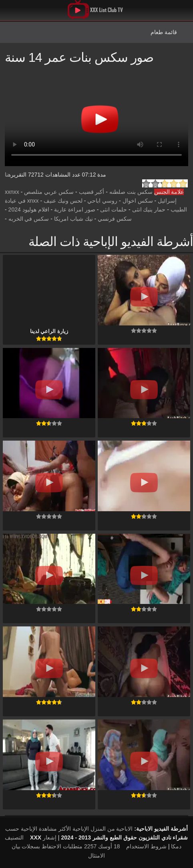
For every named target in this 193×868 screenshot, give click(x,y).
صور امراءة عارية (75, 209)
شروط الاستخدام (146, 846)
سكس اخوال (138, 201)
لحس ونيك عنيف (63, 201)
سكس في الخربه (29, 219)
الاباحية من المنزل (112, 829)
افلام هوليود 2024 (29, 209)
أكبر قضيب (92, 192)
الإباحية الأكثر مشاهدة (64, 829)
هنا (8, 175)
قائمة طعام (164, 32)
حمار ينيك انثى (149, 209)
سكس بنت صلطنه (131, 192)
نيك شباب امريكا (73, 219)
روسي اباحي (102, 201)
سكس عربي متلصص (49, 192)
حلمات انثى (114, 209)
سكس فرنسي (115, 219)
